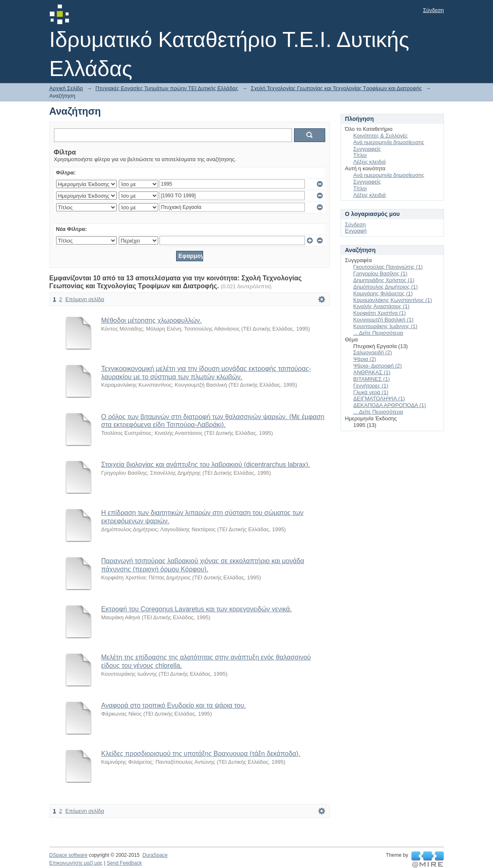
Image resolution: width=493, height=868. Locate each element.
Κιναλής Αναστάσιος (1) (381, 306)
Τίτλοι (360, 155)
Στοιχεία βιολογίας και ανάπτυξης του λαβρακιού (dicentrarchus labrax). (206, 465)
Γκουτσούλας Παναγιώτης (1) (388, 267)
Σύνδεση (434, 10)
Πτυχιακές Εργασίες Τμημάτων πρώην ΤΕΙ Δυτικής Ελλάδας (167, 88)
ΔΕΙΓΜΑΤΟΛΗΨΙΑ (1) (379, 398)
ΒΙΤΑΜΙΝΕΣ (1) (372, 379)
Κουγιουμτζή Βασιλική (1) (384, 320)
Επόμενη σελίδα (85, 299)
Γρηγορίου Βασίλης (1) (380, 273)
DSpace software (69, 855)
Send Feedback (124, 863)
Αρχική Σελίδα (66, 88)
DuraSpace (155, 855)
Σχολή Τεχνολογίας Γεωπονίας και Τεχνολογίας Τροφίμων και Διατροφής (336, 88)
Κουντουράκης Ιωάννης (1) (385, 326)
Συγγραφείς (367, 149)
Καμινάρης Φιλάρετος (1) (383, 293)
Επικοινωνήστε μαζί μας (76, 863)
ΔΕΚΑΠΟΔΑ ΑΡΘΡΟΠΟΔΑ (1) (390, 405)
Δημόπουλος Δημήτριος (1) (386, 287)
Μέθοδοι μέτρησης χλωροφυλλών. (152, 320)
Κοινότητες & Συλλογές (381, 136)
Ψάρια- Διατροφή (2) (378, 366)
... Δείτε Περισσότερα (378, 333)
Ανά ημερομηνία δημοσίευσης (389, 142)
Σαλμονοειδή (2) (373, 352)
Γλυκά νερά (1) (371, 392)
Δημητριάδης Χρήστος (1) (384, 280)
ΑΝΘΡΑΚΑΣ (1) (372, 372)
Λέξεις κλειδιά (370, 162)
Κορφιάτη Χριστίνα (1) (380, 313)
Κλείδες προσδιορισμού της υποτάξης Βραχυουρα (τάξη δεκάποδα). (201, 754)
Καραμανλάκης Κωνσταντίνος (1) (393, 300)
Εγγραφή (356, 231)
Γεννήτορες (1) (371, 386)
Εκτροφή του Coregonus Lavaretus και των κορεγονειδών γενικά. (197, 609)
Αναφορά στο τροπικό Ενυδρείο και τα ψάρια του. (174, 705)
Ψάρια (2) (365, 359)
